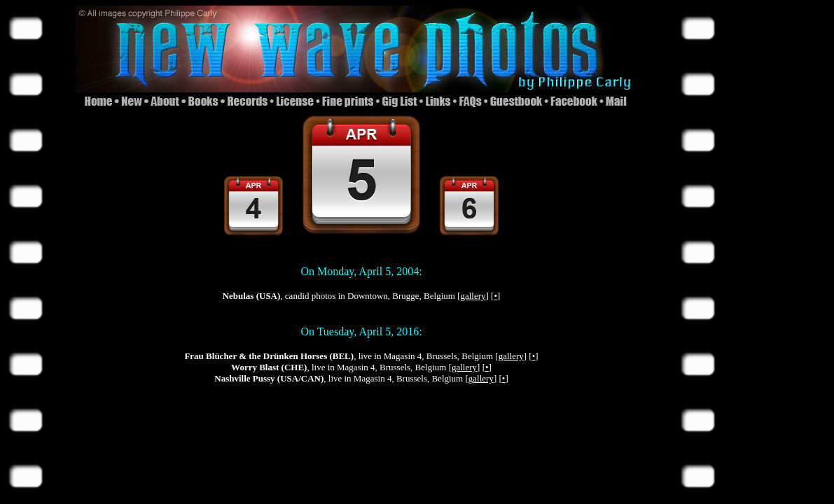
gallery (473, 296)
